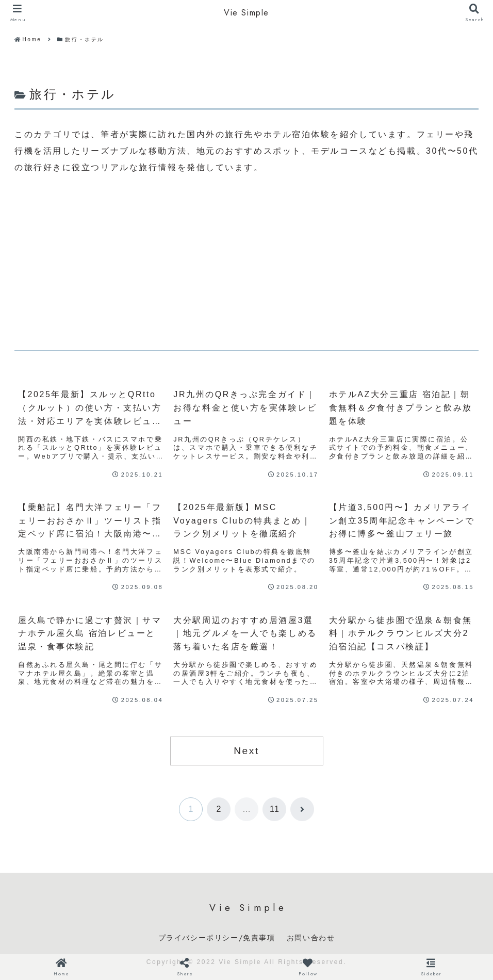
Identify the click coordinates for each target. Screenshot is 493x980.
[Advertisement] (247, 263)
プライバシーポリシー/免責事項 (217, 938)
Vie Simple (247, 13)
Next (247, 751)
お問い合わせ (311, 938)
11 (274, 809)
